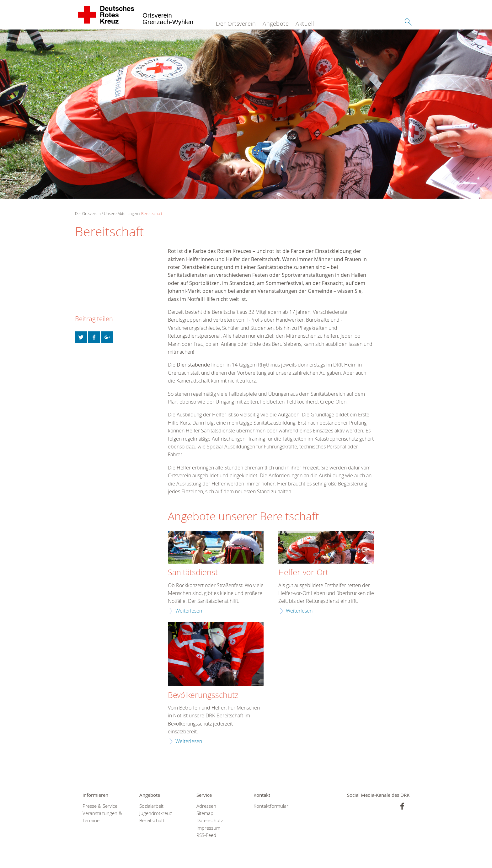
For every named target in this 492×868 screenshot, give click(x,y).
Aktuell (305, 24)
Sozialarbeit (151, 806)
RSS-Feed (206, 835)
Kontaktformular (271, 806)
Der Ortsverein (236, 24)
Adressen (206, 806)
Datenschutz (210, 820)
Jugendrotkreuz (156, 813)
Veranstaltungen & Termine (102, 817)
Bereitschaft (152, 214)
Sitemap (205, 813)
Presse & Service (100, 806)
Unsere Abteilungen (121, 214)
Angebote (276, 24)
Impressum (208, 828)
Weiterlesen (189, 611)
